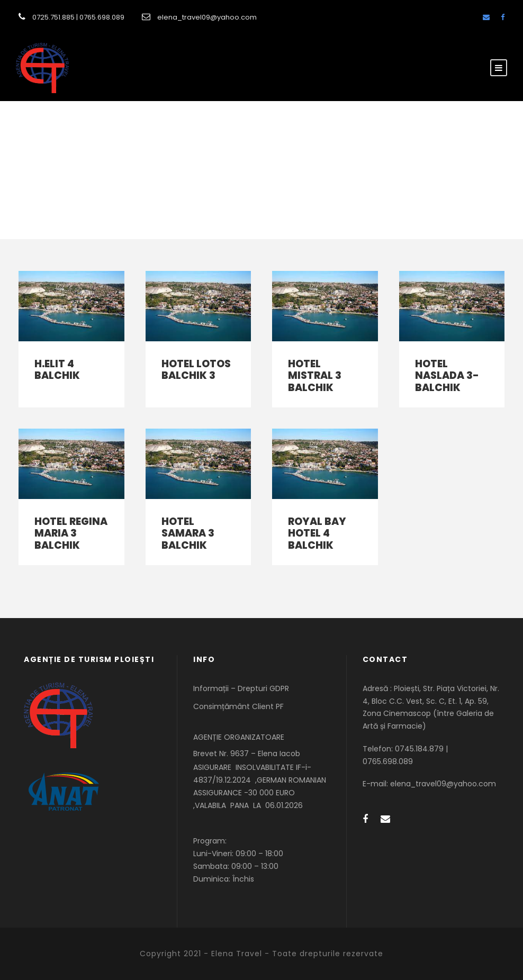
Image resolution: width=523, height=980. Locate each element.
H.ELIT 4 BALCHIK (57, 370)
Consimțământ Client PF (238, 706)
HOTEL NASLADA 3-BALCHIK (447, 376)
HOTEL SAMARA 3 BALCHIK (188, 534)
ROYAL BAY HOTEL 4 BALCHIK (317, 534)
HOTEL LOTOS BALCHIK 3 (196, 370)
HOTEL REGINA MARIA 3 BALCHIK (71, 534)
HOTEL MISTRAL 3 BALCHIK (315, 376)
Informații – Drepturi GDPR (241, 688)
